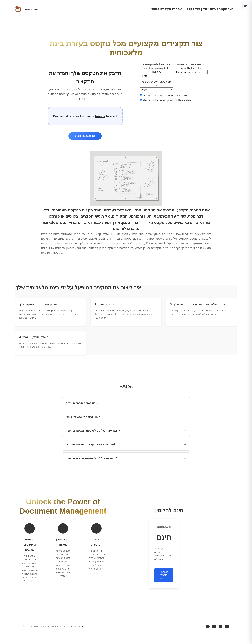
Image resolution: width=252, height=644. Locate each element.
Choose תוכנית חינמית (164, 575)
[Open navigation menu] (246, 5)
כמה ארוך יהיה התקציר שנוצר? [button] (126, 417)
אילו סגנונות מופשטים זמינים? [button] (126, 403)
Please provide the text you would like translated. (191, 69)
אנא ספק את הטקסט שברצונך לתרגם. (157, 86)
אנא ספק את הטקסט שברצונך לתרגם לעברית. (164, 95)
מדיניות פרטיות (77, 627)
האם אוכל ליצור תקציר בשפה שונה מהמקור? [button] (126, 445)
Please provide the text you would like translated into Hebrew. (157, 71)
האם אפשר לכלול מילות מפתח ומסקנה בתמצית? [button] (126, 431)
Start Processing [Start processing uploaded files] (85, 136)
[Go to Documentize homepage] (27, 9)
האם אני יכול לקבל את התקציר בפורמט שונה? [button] (126, 458)
